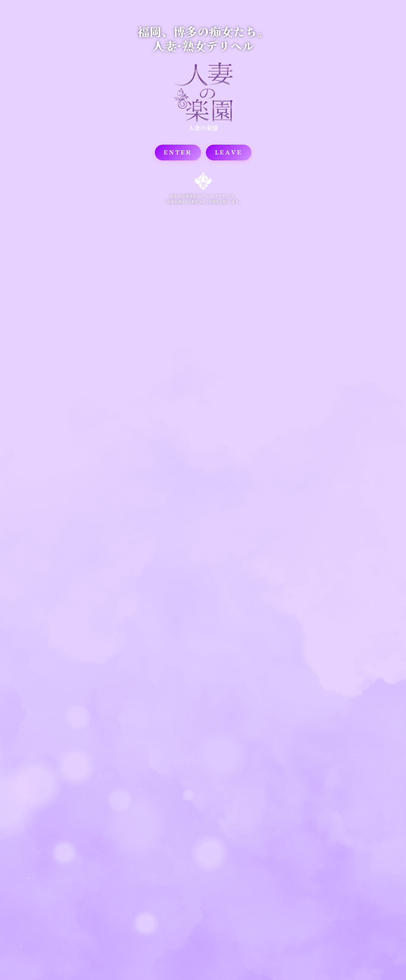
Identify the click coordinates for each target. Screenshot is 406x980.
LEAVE (229, 152)
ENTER (178, 152)
